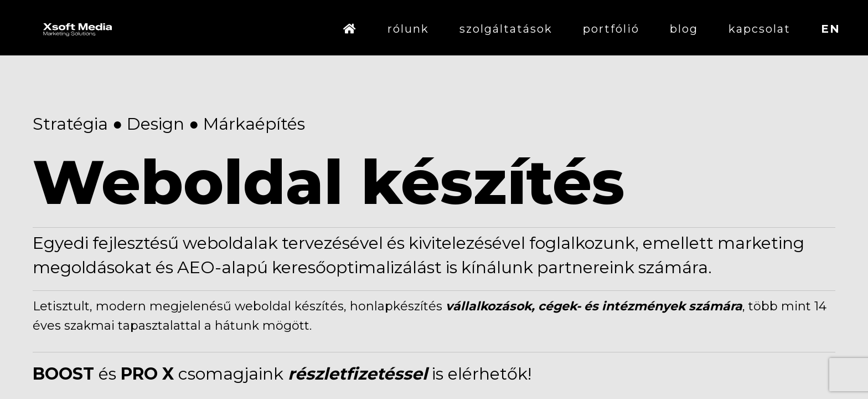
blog (684, 29)
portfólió (611, 29)
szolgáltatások (506, 29)
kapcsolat (759, 29)
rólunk (408, 29)
